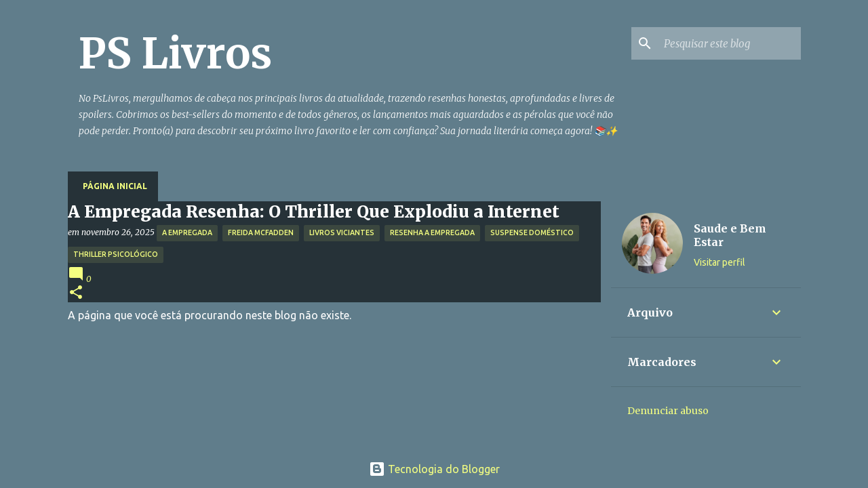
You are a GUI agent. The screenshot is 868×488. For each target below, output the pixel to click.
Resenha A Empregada (432, 232)
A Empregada (187, 232)
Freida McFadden (261, 232)
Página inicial (115, 186)
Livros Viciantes (342, 232)
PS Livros (175, 54)
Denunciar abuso (668, 411)
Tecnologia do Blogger (434, 469)
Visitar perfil (719, 262)
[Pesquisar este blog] (730, 43)
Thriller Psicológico (116, 254)
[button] (76, 293)
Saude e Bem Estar (730, 235)
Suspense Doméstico (532, 232)
